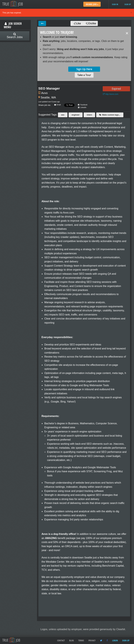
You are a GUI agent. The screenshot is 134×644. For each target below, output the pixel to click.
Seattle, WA (48, 97)
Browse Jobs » (92, 4)
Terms (81, 640)
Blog (72, 640)
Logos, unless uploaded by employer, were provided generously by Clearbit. (83, 629)
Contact (61, 640)
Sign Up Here (84, 69)
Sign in (115, 4)
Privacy (92, 640)
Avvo (45, 93)
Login (115, 640)
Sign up (128, 4)
